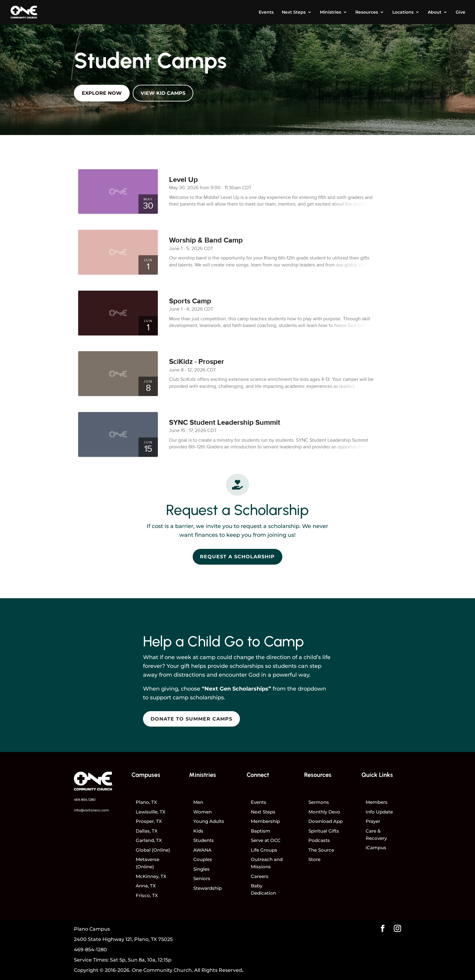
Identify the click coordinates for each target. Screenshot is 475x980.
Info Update (379, 812)
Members (377, 802)
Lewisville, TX (151, 812)
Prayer (373, 821)
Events (266, 12)
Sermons (319, 802)
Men (198, 802)
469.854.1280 (85, 800)
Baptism (261, 831)
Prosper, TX (149, 821)
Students (204, 840)
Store (314, 859)
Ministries (331, 12)
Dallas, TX (147, 831)
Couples (203, 859)
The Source (321, 850)
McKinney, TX (151, 876)
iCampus (376, 848)
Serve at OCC (266, 840)
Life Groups (264, 850)
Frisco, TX (147, 895)
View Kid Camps (163, 93)
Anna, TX (146, 886)
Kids (198, 831)
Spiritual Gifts (324, 831)
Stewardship (208, 888)
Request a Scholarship (237, 557)
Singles (201, 869)
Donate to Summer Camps (191, 719)
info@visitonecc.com (91, 810)
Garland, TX (149, 840)
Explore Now (102, 93)
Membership (265, 821)
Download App (326, 821)
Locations (403, 12)
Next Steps (294, 12)
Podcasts (319, 840)
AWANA (202, 850)
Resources (367, 12)
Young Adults (209, 821)
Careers (260, 876)
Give (460, 12)
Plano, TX (146, 802)
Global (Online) (153, 850)
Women (203, 812)
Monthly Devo (324, 812)
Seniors (202, 878)
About (435, 12)
